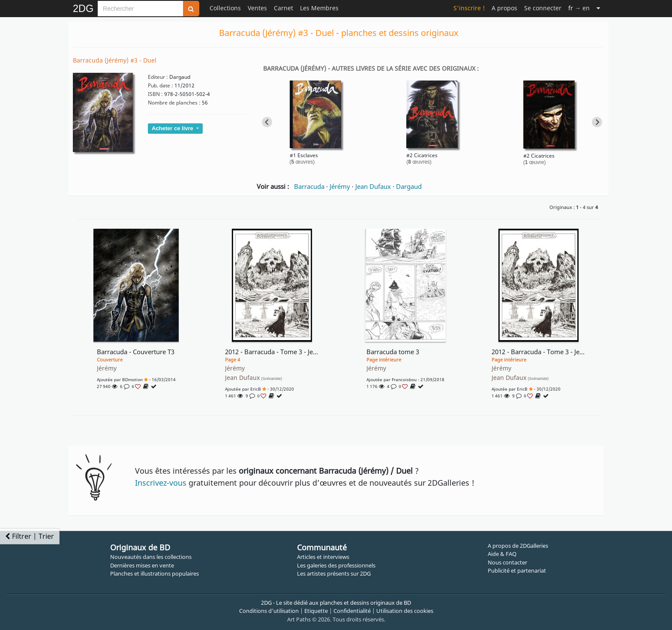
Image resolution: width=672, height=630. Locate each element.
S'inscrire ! (469, 8)
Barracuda (309, 186)
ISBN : (155, 94)
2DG (83, 9)
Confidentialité (352, 611)
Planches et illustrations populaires (154, 573)
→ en (579, 8)
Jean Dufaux (373, 186)
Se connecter (543, 8)
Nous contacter (507, 562)
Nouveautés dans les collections (151, 557)
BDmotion (132, 379)
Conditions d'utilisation (269, 611)
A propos (504, 8)
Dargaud (409, 186)
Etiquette (316, 611)
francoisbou (404, 379)
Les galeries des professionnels (336, 565)
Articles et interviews (323, 557)
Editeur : (158, 77)
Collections (225, 8)
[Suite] (598, 8)
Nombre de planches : (174, 103)
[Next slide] (597, 122)
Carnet (283, 8)
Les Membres (319, 8)
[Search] (140, 9)
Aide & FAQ (502, 554)
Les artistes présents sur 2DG (334, 573)
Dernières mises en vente (142, 565)
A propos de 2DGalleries (518, 546)
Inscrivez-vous (161, 483)
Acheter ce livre (173, 128)
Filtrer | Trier (30, 536)
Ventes (257, 8)
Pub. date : (160, 85)
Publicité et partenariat (517, 570)
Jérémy (340, 186)
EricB (256, 389)
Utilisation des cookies (405, 611)
